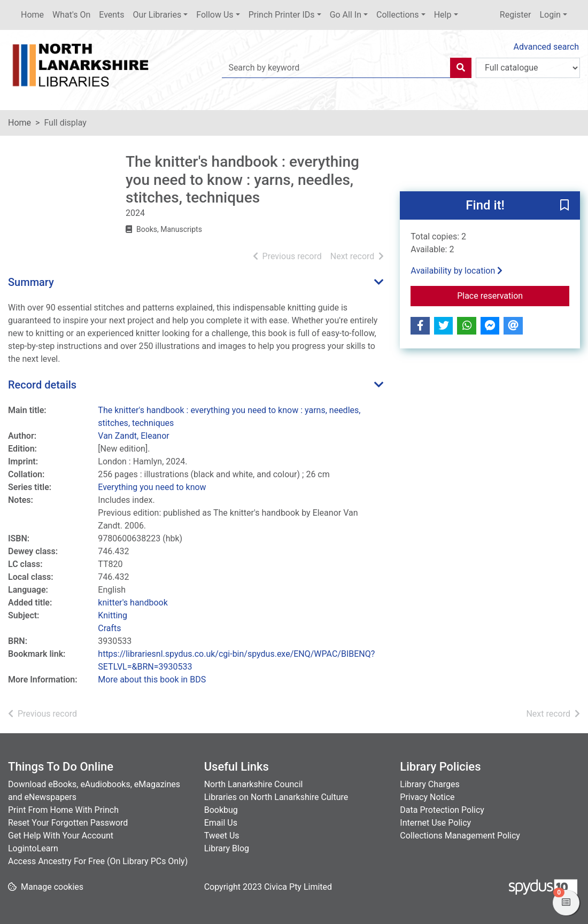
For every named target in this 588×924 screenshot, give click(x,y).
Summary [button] (31, 282)
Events (111, 15)
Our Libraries (157, 15)
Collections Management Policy (460, 836)
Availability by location (457, 271)
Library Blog (227, 848)
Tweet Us (222, 836)
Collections (398, 15)
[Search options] (528, 68)
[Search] (461, 68)
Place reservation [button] (513, 295)
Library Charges (430, 784)
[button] (564, 206)
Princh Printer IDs (282, 15)
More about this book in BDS (152, 680)
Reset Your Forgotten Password (68, 823)
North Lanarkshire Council (254, 784)
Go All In (346, 15)
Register (516, 15)
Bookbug (221, 810)
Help (443, 15)
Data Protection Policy (442, 810)
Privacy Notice (427, 797)
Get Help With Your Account (61, 836)
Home (32, 15)
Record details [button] (42, 385)
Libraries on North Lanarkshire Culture (276, 797)
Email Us (221, 823)
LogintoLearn (33, 848)
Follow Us (215, 15)
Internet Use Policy (435, 823)
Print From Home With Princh (63, 810)
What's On (71, 15)
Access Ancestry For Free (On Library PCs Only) (98, 861)
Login (550, 15)
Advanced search (546, 47)
